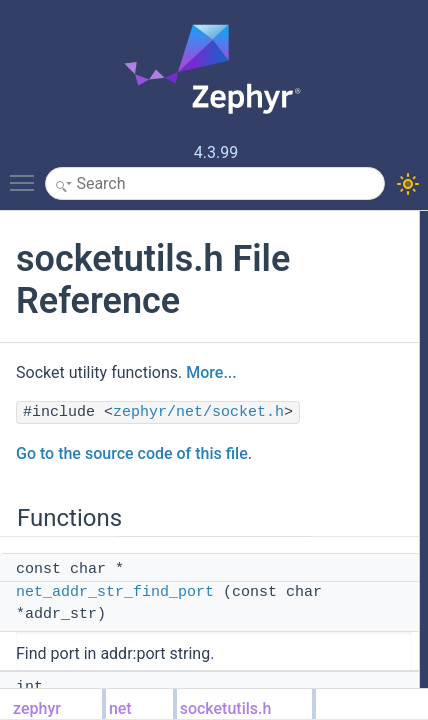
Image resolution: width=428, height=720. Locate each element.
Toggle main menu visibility (27, 174)
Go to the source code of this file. (134, 453)
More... (211, 372)
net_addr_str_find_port (115, 592)
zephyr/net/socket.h (198, 412)
